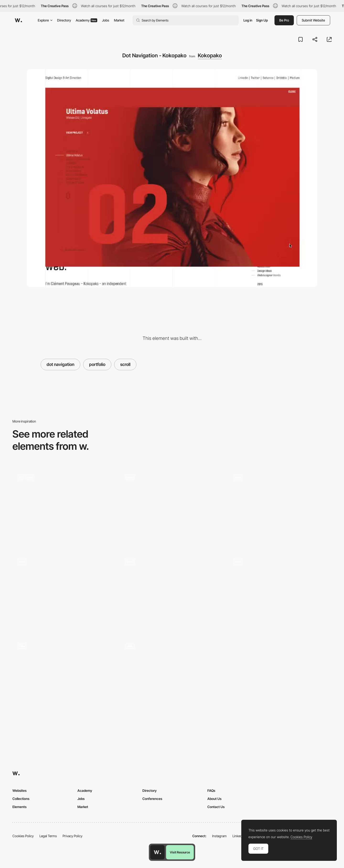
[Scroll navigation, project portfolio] (280, 593)
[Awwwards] (18, 20)
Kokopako (210, 55)
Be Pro (284, 20)
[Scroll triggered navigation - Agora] (172, 675)
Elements (19, 807)
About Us (214, 799)
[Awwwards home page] (157, 852)
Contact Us (216, 807)
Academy (86, 20)
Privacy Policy (73, 836)
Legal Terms (48, 836)
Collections (21, 799)
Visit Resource (180, 852)
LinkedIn (239, 836)
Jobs (106, 20)
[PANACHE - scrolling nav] (64, 675)
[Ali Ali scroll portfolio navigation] (172, 506)
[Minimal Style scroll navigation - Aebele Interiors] (64, 591)
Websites (19, 790)
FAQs (211, 790)
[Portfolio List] (64, 508)
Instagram (219, 836)
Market (119, 20)
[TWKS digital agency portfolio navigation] (280, 506)
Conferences (152, 799)
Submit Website (313, 20)
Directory (64, 20)
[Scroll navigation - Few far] (172, 591)
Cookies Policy (23, 836)
